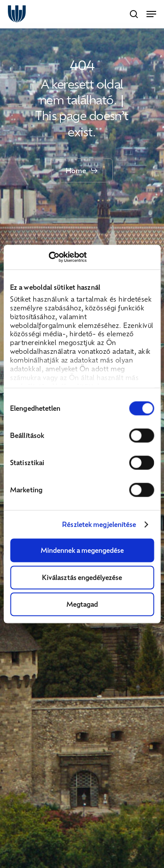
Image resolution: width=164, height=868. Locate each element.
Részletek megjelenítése (99, 525)
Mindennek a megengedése (82, 550)
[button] (151, 14)
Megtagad (82, 604)
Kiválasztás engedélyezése (82, 577)
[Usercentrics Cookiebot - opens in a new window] (48, 257)
